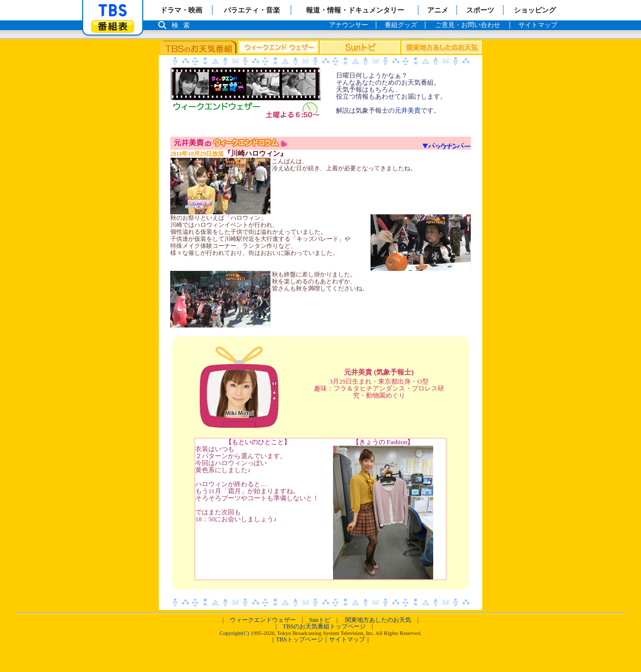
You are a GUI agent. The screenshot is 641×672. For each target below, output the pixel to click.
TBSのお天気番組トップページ (324, 626)
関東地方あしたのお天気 (378, 620)
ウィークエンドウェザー (263, 620)
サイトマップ (347, 639)
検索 (183, 25)
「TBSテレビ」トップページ (113, 11)
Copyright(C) (234, 633)
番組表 (113, 26)
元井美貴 (408, 110)
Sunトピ (320, 620)
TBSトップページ (299, 639)
